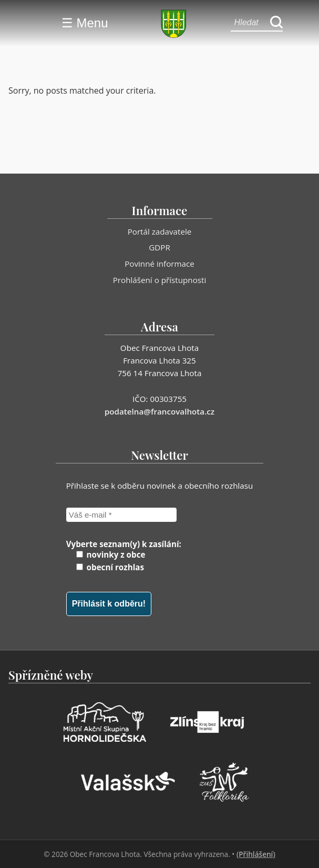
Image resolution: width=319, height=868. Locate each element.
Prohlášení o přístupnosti (160, 280)
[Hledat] (276, 23)
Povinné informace (159, 264)
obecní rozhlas (110, 567)
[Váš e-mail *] (121, 515)
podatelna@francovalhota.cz (159, 411)
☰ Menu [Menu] (85, 23)
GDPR (159, 247)
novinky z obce (111, 554)
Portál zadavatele (160, 231)
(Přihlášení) (256, 854)
